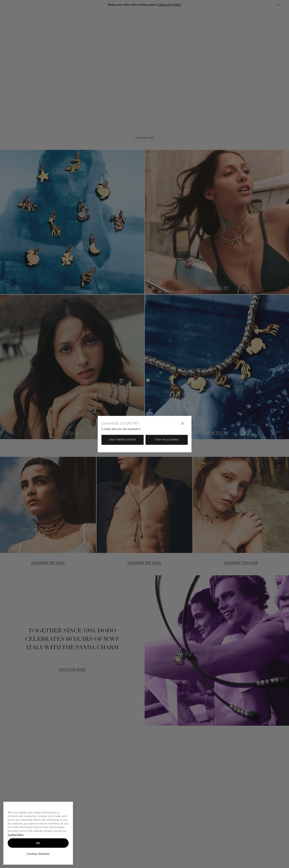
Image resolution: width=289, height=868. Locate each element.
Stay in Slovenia (166, 440)
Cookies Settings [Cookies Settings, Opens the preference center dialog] (38, 854)
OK (38, 843)
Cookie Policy (16, 835)
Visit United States (122, 440)
